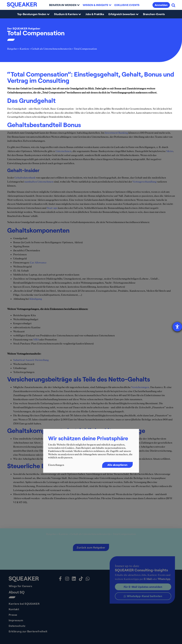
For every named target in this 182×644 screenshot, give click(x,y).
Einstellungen (56, 465)
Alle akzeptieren (117, 465)
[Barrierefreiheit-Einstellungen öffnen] (177, 327)
